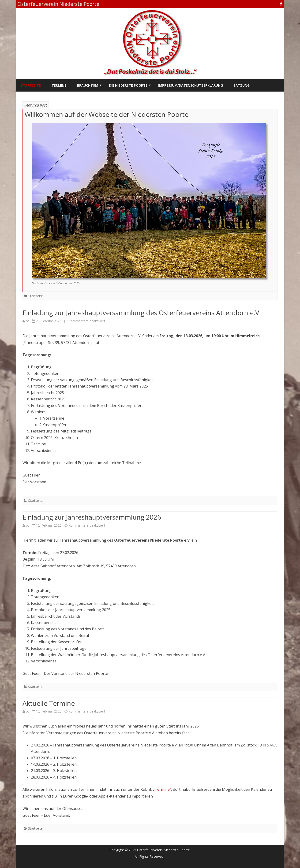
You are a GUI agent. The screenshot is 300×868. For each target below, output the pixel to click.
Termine (59, 85)
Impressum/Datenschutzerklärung (191, 85)
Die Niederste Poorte (128, 85)
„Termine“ (162, 789)
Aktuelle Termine (49, 703)
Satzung (242, 85)
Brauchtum (88, 85)
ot (27, 321)
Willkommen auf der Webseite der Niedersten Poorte (107, 114)
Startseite (31, 85)
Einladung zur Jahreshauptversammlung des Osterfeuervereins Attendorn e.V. (142, 313)
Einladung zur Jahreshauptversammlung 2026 (92, 517)
